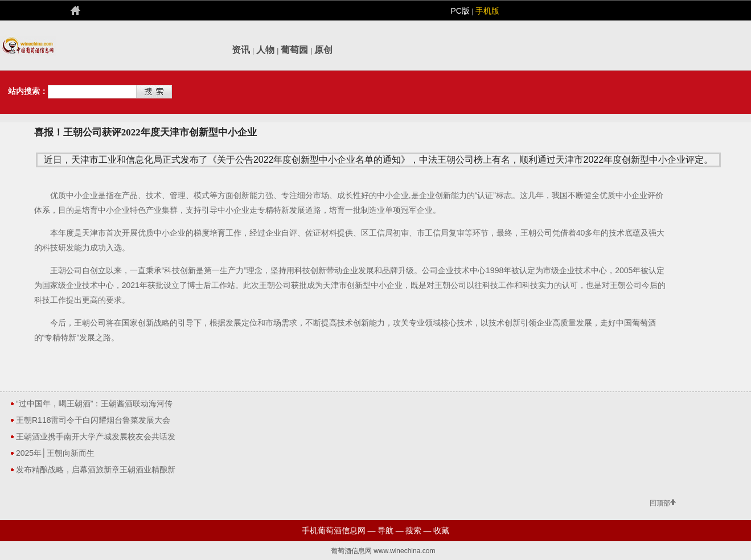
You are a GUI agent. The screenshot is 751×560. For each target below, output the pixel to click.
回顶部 (660, 503)
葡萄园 (294, 50)
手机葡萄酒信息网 (334, 530)
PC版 (461, 11)
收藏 (441, 530)
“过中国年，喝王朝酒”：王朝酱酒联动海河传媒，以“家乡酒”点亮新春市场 (94, 405)
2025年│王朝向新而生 (55, 453)
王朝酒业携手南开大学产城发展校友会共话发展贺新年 (96, 438)
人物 (265, 50)
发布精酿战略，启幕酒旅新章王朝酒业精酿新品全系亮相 (96, 471)
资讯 (241, 50)
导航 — (391, 530)
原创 (323, 50)
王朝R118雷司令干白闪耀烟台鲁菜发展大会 (93, 420)
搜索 (413, 530)
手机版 (487, 11)
